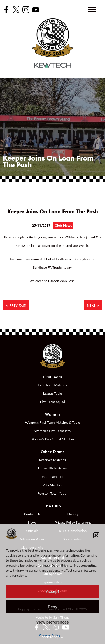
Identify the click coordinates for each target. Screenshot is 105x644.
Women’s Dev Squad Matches (53, 439)
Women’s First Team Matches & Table (53, 422)
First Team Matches (52, 385)
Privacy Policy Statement (73, 522)
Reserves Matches (53, 460)
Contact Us (32, 514)
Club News (63, 226)
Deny (53, 607)
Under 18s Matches (53, 468)
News (32, 522)
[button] (96, 535)
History (73, 514)
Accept (53, 591)
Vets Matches (53, 485)
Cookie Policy (50, 635)
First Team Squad (53, 402)
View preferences (52, 622)
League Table (53, 393)
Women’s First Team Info (53, 431)
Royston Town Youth (53, 493)
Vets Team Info (53, 477)
